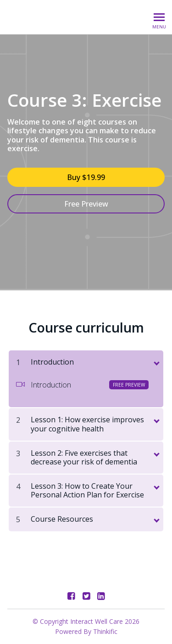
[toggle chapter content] (156, 361)
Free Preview (86, 204)
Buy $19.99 (86, 177)
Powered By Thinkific (86, 631)
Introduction (83, 385)
